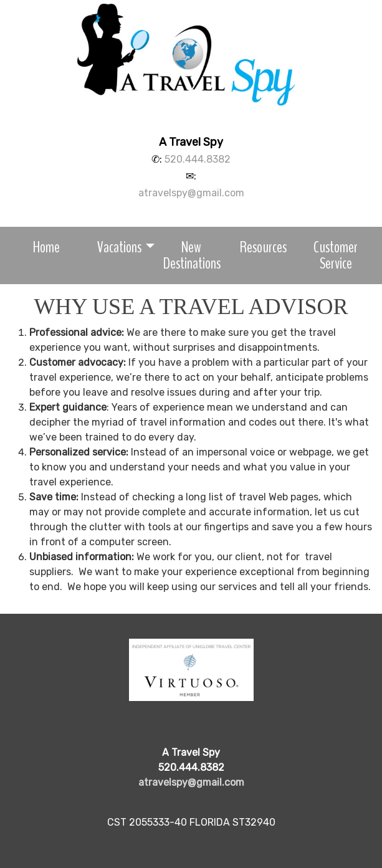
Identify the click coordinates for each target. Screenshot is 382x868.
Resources (263, 247)
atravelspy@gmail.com (191, 193)
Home (46, 247)
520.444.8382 (198, 159)
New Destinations (192, 255)
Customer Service (336, 255)
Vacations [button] (119, 247)
